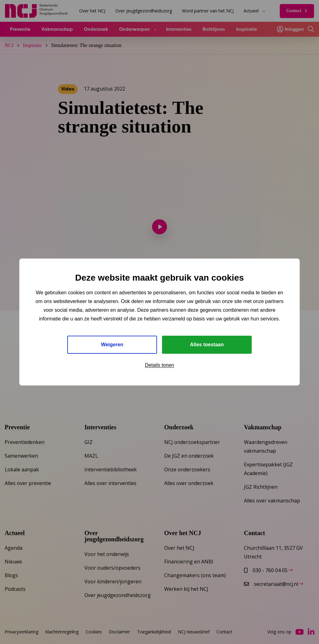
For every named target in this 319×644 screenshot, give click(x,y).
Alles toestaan (207, 345)
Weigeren (112, 345)
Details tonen (159, 365)
